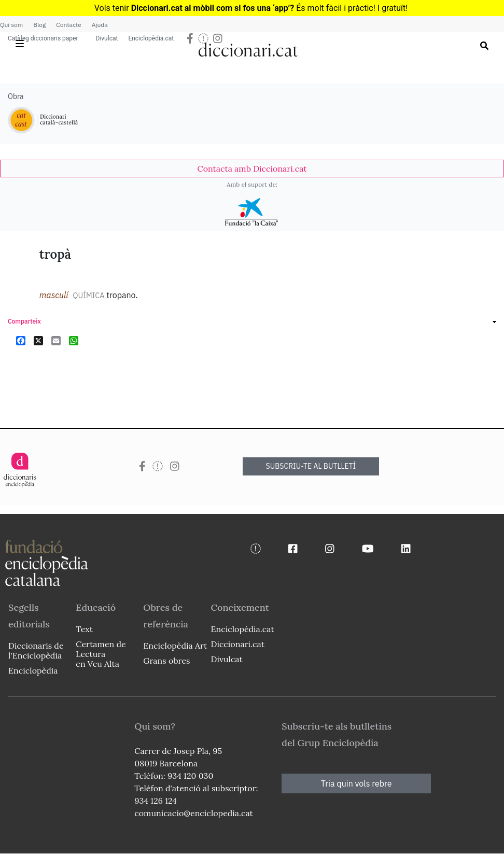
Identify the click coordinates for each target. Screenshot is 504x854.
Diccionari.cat (237, 644)
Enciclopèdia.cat (151, 38)
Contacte (68, 25)
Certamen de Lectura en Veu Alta (101, 654)
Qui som (11, 25)
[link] (252, 169)
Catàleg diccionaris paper (43, 38)
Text (84, 629)
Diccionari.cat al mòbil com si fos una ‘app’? (213, 8)
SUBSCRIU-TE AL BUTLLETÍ (311, 466)
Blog (39, 25)
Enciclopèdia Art (175, 646)
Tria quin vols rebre (356, 783)
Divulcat (107, 38)
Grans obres (166, 661)
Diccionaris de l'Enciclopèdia (36, 650)
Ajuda (100, 25)
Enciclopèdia (33, 670)
